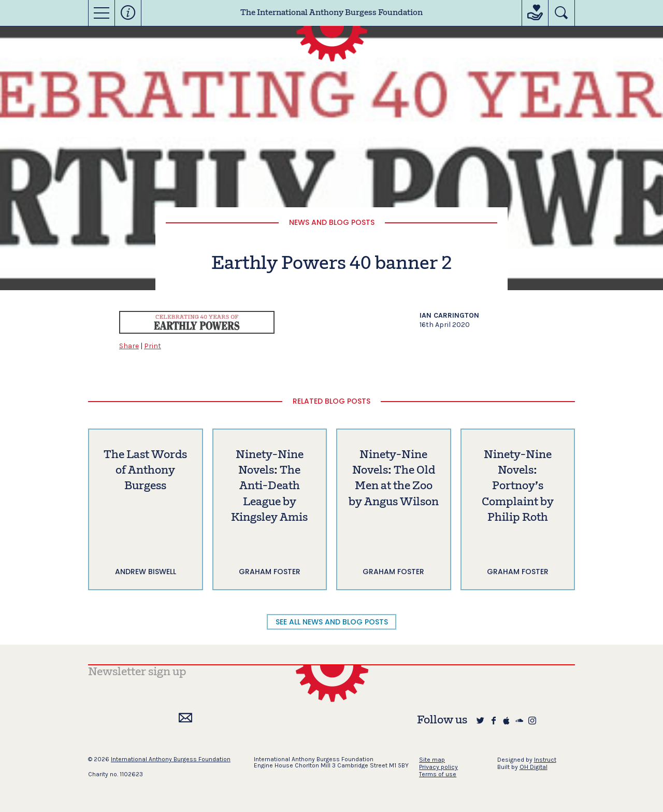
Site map (432, 760)
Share (129, 346)
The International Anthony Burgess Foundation (331, 13)
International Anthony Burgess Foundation (171, 759)
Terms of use (438, 774)
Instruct (545, 760)
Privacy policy (438, 767)
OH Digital (534, 767)
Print (153, 346)
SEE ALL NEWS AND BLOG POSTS (332, 622)
